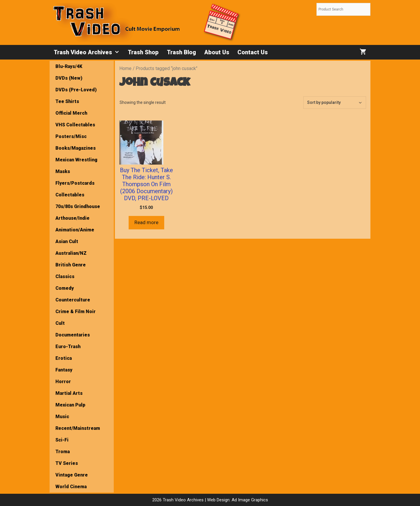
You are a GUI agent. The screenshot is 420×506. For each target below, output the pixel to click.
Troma (63, 452)
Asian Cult (67, 241)
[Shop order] (335, 103)
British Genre (71, 265)
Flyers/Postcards (75, 183)
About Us (217, 52)
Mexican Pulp (70, 405)
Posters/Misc (71, 136)
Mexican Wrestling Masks (76, 166)
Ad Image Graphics (249, 500)
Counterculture (73, 300)
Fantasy (64, 370)
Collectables (70, 195)
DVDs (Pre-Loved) (76, 90)
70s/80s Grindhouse (78, 206)
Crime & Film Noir (76, 312)
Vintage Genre (72, 475)
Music (62, 417)
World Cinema (71, 487)
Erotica (64, 358)
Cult (60, 323)
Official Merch (71, 113)
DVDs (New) (69, 78)
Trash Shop (143, 52)
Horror (63, 382)
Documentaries (73, 335)
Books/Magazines (76, 148)
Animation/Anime (75, 230)
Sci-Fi (62, 440)
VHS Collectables (75, 125)
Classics (65, 276)
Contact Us (253, 52)
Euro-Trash (68, 347)
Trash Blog (181, 52)
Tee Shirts (67, 101)
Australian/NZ (71, 253)
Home (125, 68)
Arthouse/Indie (72, 218)
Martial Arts (69, 393)
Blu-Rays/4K (69, 66)
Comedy (65, 288)
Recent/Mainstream (78, 428)
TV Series (67, 463)
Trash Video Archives (89, 52)
